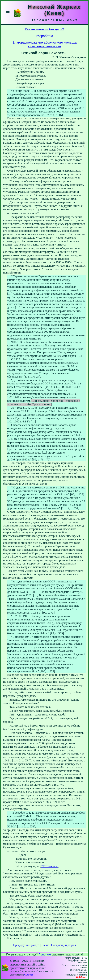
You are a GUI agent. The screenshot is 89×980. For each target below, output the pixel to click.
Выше (45, 945)
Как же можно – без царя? (44, 29)
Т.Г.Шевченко (50, 866)
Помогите (45, 955)
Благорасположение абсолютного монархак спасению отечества (44, 44)
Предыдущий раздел (26, 945)
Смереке (29, 975)
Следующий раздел (63, 945)
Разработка (44, 36)
